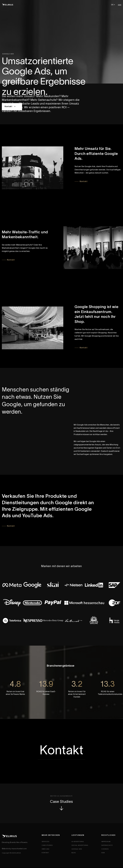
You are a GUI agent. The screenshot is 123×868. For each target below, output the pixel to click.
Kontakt (11, 106)
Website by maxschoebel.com (14, 849)
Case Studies (61, 806)
